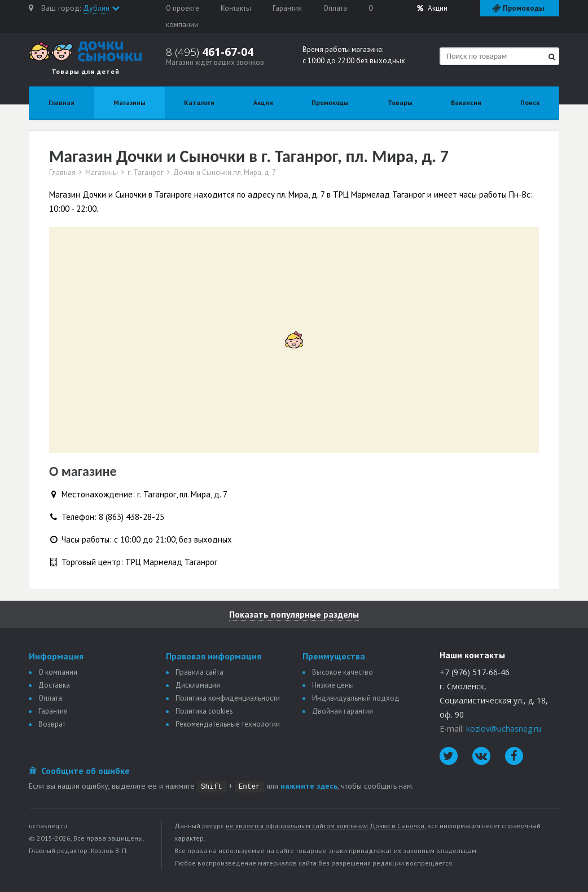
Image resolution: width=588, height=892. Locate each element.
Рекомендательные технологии (228, 724)
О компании (58, 672)
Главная (62, 102)
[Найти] (552, 57)
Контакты (236, 8)
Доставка (54, 685)
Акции (432, 8)
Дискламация (198, 685)
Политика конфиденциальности (228, 698)
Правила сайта (199, 672)
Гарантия (287, 8)
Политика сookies (204, 711)
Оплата (335, 8)
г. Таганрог (146, 173)
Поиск (530, 102)
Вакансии (466, 102)
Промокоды (330, 102)
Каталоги (199, 102)
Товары (400, 102)
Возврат (52, 724)
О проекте (183, 8)
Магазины (130, 102)
